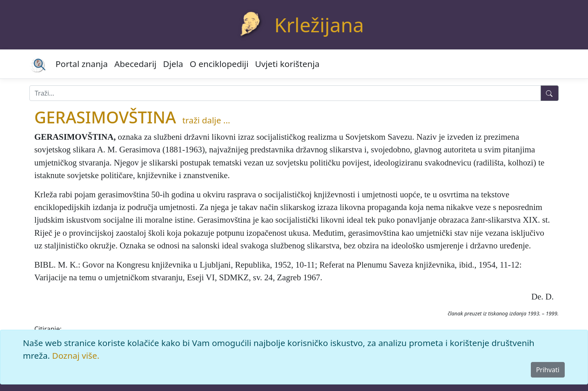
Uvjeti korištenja (287, 64)
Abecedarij (135, 64)
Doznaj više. (76, 355)
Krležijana (319, 25)
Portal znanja (82, 64)
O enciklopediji (219, 64)
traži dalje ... (206, 120)
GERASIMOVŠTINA (105, 117)
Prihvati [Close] (548, 370)
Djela (173, 64)
